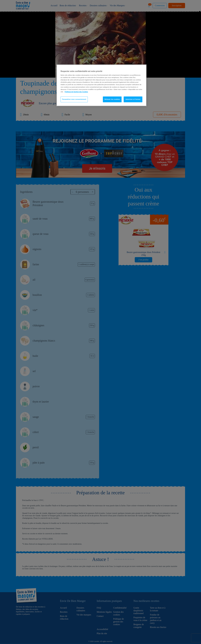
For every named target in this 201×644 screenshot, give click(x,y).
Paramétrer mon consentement (74, 99)
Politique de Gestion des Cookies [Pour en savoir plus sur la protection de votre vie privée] (76, 92)
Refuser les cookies (112, 99)
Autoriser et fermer (133, 99)
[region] (101, 85)
